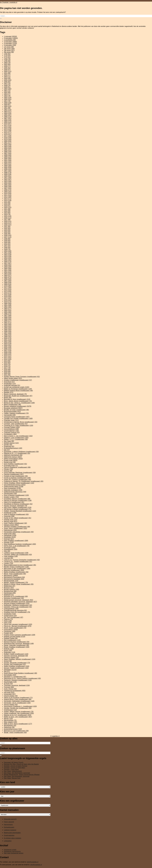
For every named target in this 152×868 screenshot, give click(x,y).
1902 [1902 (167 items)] (8, 179)
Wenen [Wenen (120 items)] (8, 719)
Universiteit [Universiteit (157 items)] (10, 694)
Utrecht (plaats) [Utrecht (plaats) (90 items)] (11, 696)
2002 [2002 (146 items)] (8, 342)
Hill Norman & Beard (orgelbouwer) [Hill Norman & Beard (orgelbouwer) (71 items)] (18, 509)
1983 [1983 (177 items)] (8, 309)
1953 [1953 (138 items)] (8, 256)
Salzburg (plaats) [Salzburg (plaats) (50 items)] (11, 657)
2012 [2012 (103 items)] (8, 359)
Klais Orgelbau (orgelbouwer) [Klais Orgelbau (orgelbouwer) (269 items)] (16, 541)
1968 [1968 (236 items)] (8, 282)
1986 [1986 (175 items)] (8, 314)
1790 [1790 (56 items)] (7, 61)
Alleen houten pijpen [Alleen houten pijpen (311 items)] (13, 378)
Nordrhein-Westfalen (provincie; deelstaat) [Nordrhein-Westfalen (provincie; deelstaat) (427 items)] (20, 602)
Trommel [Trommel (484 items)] (9, 687)
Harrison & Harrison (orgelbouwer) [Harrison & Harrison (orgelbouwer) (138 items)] (18, 500)
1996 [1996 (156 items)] (8, 331)
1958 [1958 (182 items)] (8, 265)
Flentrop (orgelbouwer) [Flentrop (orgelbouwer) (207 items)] (14, 474)
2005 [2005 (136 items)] (8, 347)
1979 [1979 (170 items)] (8, 302)
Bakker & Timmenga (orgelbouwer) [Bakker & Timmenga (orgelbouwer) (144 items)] (18, 389)
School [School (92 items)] (8, 661)
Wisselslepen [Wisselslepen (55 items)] (10, 725)
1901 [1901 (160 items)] (8, 178)
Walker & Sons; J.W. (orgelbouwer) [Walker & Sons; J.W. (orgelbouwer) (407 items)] (18, 717)
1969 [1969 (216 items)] (8, 284)
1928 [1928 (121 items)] (8, 221)
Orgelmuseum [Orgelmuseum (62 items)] (10, 616)
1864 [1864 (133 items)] (8, 113)
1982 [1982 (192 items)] (8, 307)
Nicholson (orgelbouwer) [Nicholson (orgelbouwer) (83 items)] (14, 598)
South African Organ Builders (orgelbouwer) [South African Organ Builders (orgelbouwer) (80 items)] (20, 673)
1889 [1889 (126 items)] (8, 157)
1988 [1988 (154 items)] (8, 317)
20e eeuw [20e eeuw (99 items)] (9, 52)
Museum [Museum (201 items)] (9, 588)
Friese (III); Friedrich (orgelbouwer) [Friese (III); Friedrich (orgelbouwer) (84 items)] (17, 480)
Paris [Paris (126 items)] (8, 623)
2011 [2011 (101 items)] (8, 357)
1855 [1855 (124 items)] (8, 97)
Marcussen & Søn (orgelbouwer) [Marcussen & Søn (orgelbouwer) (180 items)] (17, 568)
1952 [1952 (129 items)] (8, 254)
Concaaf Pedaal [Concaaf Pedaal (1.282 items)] (12, 427)
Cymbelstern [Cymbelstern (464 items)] (10, 434)
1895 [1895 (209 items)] (8, 167)
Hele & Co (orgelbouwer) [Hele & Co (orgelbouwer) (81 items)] (14, 502)
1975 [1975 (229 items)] (8, 295)
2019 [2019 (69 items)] (7, 371)
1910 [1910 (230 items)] (8, 193)
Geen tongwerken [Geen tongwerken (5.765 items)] (12, 488)
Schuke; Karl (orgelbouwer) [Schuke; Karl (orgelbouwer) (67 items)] (15, 664)
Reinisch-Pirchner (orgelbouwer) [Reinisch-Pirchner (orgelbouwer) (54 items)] (17, 642)
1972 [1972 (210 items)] (8, 289)
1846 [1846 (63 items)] (7, 82)
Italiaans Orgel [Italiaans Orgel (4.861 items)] (11, 525)
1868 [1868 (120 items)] (8, 120)
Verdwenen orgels (10, 850)
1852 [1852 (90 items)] (7, 92)
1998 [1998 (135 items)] (8, 335)
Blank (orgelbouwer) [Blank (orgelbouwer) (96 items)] (12, 404)
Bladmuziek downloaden (12, 833)
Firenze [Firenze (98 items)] (8, 471)
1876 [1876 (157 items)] (8, 134)
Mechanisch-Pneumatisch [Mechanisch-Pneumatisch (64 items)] (14, 577)
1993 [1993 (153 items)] (8, 326)
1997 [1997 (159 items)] (8, 333)
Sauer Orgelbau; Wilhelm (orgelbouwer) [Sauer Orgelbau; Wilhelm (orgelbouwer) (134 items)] (20, 659)
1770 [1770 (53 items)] (7, 56)
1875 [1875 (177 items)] (8, 132)
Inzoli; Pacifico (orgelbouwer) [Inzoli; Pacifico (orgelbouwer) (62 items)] (15, 523)
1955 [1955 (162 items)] (8, 260)
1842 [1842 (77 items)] (7, 75)
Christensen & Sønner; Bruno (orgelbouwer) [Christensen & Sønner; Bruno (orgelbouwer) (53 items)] (21, 422)
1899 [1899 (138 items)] (8, 174)
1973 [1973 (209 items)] (8, 291)
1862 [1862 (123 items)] (8, 110)
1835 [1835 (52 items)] (7, 68)
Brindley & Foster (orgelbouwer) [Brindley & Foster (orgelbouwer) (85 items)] (16, 410)
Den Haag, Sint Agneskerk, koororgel (17, 776)
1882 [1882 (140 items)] (8, 145)
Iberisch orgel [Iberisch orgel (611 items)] (11, 521)
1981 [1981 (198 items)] (8, 305)
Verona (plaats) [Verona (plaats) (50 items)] (11, 705)
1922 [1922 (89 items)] (7, 211)
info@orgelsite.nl (33, 862)
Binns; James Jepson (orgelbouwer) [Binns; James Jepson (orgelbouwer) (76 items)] (18, 401)
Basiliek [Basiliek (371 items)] (9, 392)
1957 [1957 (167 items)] (8, 263)
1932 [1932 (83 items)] (7, 228)
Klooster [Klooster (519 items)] (9, 542)
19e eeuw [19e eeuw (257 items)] (9, 50)
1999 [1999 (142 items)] (8, 336)
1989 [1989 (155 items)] (8, 319)
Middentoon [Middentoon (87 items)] (10, 586)
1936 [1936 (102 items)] (8, 235)
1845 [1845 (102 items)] (8, 80)
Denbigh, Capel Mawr (11, 769)
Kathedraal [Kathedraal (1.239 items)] (10, 535)
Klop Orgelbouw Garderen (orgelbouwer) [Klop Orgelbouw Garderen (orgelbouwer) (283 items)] (20, 544)
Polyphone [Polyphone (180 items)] (10, 631)
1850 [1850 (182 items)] (8, 89)
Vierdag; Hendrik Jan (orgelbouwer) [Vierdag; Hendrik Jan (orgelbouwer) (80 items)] (18, 708)
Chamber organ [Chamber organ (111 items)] (11, 420)
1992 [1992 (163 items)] (8, 324)
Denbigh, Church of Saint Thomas (16, 766)
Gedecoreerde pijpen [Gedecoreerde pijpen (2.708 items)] (14, 486)
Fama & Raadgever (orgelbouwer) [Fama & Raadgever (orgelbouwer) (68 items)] (17, 467)
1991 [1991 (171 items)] (8, 322)
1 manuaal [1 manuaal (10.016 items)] (10, 36)
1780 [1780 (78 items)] (7, 59)
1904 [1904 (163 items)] (8, 183)
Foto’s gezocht (9, 822)
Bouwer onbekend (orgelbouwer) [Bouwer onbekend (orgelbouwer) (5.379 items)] (18, 406)
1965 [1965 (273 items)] (8, 277)
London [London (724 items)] (8, 563)
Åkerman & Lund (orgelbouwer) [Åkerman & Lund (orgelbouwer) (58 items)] (16, 731)
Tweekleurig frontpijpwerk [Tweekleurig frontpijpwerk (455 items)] (15, 691)
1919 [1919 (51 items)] (7, 206)
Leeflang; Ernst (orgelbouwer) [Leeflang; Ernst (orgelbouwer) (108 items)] (16, 553)
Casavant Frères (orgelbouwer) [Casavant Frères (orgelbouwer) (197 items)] (17, 417)
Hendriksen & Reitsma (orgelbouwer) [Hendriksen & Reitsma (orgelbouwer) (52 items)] (18, 504)
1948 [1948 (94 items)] (7, 247)
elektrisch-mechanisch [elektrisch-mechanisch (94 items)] (13, 455)
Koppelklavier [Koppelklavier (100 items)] (11, 549)
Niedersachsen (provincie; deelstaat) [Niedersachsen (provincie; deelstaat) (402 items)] (18, 600)
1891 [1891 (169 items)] (8, 160)
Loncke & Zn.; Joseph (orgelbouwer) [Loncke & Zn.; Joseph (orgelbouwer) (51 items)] (18, 561)
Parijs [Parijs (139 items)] (8, 621)
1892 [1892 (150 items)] (8, 162)
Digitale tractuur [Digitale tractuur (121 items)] (11, 443)
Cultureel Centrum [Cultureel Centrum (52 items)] (12, 432)
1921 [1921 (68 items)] (7, 209)
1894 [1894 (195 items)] (8, 165)
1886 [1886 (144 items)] (8, 152)
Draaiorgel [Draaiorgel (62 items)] (9, 446)
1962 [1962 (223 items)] (8, 272)
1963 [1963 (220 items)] (8, 274)
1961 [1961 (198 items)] (8, 270)
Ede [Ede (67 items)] (7, 450)
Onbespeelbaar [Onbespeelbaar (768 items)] (11, 609)
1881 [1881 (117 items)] (8, 143)
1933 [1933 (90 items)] (7, 230)
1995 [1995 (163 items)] (8, 329)
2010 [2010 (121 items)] (8, 356)
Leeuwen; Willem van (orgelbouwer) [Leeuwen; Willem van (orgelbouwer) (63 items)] (18, 555)
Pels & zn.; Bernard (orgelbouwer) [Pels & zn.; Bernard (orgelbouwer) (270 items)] (18, 626)
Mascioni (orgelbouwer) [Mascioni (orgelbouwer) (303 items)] (14, 570)
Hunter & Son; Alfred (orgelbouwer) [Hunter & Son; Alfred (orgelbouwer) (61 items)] (18, 518)
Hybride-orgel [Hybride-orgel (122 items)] (11, 520)
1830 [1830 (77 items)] (7, 66)
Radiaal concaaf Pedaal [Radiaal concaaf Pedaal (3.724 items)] (15, 637)
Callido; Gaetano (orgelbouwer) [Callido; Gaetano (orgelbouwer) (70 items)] (16, 413)
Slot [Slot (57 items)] (7, 671)
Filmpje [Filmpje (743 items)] (8, 469)
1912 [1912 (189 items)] (8, 197)
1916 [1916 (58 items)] (7, 204)
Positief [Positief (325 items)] (8, 633)
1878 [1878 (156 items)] (8, 138)
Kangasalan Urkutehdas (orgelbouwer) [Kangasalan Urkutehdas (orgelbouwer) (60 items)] (19, 532)
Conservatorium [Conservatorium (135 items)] (11, 431)
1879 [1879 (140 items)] (8, 139)
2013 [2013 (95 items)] (7, 361)
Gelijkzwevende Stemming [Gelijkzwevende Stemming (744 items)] (15, 492)
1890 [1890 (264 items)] (8, 159)
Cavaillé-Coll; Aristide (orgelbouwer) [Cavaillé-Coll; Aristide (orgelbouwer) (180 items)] (18, 418)
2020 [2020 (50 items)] (7, 373)
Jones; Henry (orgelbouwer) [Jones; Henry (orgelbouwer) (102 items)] (15, 528)
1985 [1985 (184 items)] (8, 312)
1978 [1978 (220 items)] (8, 300)
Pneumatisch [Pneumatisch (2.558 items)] (11, 630)
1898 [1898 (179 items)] (8, 172)
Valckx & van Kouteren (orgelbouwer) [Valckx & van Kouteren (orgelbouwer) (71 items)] (18, 698)
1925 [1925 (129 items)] (8, 216)
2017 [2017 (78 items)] (7, 368)
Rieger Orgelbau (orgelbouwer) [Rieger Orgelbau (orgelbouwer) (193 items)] (17, 647)
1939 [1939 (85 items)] (7, 241)
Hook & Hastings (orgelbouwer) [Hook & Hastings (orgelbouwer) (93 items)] (16, 514)
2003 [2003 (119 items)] (8, 343)
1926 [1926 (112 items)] (8, 218)
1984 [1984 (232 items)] (8, 310)
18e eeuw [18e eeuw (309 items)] (9, 49)
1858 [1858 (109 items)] (8, 103)
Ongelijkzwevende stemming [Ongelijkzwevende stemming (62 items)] (15, 610)
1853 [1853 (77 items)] (7, 94)
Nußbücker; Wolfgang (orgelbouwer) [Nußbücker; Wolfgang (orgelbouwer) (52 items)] (18, 605)
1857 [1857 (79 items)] (7, 101)
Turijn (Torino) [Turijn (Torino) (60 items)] (10, 689)
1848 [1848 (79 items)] (7, 85)
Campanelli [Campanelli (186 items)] (10, 415)
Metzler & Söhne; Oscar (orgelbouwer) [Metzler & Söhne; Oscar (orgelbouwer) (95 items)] (19, 584)
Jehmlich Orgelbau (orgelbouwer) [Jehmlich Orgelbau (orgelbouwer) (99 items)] (17, 527)
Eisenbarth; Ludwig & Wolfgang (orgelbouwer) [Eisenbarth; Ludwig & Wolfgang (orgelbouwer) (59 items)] (21, 452)
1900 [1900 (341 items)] (8, 176)
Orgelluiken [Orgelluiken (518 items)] (10, 614)
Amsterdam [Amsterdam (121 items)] (10, 384)
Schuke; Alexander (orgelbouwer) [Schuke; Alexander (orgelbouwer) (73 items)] (17, 663)
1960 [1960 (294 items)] (8, 268)
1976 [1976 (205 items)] (8, 296)
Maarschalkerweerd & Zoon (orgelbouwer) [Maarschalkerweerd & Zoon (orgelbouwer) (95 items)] (20, 565)
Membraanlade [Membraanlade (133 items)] (11, 581)
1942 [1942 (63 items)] (7, 244)
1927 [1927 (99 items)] (7, 220)
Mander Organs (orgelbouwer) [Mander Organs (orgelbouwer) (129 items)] (16, 567)
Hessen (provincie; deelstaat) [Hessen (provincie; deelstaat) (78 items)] (16, 506)
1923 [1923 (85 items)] (7, 213)
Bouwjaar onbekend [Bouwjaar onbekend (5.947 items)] (13, 408)
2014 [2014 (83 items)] (7, 363)
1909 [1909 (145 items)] (8, 192)
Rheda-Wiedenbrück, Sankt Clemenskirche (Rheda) (22, 775)
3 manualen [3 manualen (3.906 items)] (10, 42)
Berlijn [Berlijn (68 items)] (8, 398)
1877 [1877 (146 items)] (8, 136)
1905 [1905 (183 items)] (8, 185)
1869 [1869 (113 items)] (8, 122)
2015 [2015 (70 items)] (7, 364)
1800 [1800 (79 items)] (7, 63)
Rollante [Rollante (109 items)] (9, 649)
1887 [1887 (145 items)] (8, 153)
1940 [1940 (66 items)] (7, 242)
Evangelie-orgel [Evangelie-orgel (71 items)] (11, 466)
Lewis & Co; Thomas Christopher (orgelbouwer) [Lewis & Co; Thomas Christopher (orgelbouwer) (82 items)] (22, 560)
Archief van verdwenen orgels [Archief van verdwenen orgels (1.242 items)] (17, 387)
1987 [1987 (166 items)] (8, 316)
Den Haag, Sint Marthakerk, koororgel (17, 773)
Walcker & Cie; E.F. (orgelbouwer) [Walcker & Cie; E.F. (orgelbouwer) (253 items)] (18, 715)
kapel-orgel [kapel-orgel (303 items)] (10, 534)
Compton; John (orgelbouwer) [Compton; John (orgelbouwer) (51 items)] (16, 424)
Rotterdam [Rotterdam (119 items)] (10, 652)
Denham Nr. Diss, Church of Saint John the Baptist (21, 764)
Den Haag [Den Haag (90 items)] (9, 441)
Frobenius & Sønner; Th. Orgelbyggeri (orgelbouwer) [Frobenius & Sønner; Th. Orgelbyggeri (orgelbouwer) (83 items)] (24, 481)
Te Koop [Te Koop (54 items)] (8, 684)
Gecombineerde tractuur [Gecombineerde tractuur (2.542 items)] (15, 485)
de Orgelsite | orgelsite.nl (9, 2)
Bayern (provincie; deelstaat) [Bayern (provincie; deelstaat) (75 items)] (15, 394)
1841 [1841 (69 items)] (7, 73)
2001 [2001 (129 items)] (8, 340)
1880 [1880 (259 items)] (8, 141)
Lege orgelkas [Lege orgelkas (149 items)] (11, 556)
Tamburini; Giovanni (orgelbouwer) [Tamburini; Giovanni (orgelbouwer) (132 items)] (18, 680)
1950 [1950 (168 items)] (8, 251)
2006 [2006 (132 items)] (8, 349)
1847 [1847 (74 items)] (7, 83)
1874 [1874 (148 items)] (8, 131)
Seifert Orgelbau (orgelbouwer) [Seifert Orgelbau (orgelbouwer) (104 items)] (17, 666)
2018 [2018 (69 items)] (7, 370)
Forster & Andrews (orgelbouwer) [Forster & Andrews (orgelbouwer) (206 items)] (17, 478)
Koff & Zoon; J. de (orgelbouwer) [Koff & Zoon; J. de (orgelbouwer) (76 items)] (17, 546)
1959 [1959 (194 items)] (8, 267)
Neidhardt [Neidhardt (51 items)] (9, 595)
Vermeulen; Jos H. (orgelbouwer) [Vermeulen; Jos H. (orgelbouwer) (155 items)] (17, 703)
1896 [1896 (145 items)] (8, 169)
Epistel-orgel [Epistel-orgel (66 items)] (10, 462)
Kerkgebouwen (9, 827)
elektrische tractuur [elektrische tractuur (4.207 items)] (13, 457)
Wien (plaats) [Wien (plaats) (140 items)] (10, 722)
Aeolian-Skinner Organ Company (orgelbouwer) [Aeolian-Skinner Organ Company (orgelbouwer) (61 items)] (22, 377)
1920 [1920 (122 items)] (8, 207)
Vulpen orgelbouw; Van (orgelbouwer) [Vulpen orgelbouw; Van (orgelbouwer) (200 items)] (19, 713)
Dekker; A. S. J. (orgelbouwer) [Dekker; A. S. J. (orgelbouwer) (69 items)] (16, 439)
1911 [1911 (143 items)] (8, 195)
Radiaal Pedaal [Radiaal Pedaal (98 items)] (11, 638)
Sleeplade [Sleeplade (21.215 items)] (10, 670)
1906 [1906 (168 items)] (8, 186)
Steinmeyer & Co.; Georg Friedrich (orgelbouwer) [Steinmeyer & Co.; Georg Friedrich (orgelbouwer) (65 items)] (22, 678)
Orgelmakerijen (9, 835)
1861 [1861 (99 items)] (7, 108)
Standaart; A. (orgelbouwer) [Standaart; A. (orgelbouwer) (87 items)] (15, 677)
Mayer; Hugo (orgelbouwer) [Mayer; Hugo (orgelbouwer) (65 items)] (15, 574)
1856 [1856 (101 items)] (8, 99)
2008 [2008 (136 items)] (8, 352)
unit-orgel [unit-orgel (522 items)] (9, 692)
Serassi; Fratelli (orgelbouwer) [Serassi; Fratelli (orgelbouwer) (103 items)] (16, 668)
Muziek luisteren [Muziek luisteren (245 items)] (11, 589)
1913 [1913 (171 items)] (8, 199)
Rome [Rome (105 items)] (8, 650)
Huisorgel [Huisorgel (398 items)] (9, 516)
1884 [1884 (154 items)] (8, 148)
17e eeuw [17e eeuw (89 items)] (9, 47)
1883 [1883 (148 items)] (8, 146)
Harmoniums (8, 825)
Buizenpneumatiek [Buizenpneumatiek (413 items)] (12, 411)
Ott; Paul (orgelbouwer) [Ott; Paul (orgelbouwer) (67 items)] (13, 617)
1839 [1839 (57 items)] (7, 70)
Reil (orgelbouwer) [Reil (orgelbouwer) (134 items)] (12, 640)
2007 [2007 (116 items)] (8, 350)
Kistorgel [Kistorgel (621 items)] (9, 539)
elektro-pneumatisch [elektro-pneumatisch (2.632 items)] (13, 459)
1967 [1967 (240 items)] (8, 281)
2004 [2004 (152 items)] (8, 345)
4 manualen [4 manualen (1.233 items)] (10, 43)
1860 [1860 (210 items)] (8, 106)
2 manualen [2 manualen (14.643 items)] (11, 38)
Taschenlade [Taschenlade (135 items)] (10, 682)
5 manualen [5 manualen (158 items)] (10, 45)
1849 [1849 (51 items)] (7, 87)
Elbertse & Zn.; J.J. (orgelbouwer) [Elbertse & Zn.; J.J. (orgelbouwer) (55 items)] (17, 453)
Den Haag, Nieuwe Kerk (12, 778)
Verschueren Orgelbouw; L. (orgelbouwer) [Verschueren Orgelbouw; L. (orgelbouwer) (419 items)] (20, 706)
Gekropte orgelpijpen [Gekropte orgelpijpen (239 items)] (13, 490)
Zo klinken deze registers (13, 838)
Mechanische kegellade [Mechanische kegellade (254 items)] (14, 579)
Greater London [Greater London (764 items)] (11, 497)
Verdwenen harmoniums (12, 851)
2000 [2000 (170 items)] (8, 338)
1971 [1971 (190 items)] (8, 288)
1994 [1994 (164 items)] (8, 328)
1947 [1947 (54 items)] (7, 246)
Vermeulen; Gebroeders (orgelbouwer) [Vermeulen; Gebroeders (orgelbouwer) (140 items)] (19, 701)
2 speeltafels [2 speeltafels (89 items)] (10, 40)
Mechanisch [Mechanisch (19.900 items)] (11, 575)
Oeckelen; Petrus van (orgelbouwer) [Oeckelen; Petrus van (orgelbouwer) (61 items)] (18, 607)
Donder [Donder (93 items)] (8, 445)
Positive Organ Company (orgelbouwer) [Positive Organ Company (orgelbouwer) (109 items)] (20, 635)
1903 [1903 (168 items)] (8, 181)
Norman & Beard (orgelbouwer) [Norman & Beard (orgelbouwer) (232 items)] (17, 603)
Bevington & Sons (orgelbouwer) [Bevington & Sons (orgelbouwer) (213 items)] (17, 399)
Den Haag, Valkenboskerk (13, 771)
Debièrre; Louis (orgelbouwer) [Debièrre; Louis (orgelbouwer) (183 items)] (16, 438)
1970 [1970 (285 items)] (8, 286)
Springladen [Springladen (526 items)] (10, 675)
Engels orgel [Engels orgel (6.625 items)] (11, 460)
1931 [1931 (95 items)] (7, 227)
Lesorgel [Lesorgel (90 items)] (8, 558)
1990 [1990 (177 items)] (8, 321)
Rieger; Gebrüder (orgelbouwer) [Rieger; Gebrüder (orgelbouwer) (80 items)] (16, 645)
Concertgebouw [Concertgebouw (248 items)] (11, 429)
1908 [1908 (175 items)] (8, 190)
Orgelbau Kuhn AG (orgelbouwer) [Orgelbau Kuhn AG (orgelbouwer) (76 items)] (17, 612)
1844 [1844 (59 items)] (7, 78)
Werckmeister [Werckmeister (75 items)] (10, 720)
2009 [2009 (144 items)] (8, 354)
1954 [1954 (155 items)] (8, 258)
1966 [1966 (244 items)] (8, 279)
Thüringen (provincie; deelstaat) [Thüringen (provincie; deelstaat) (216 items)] (17, 685)
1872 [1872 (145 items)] (8, 127)
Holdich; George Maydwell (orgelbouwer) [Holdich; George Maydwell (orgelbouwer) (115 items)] (20, 511)
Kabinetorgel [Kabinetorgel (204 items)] (10, 530)
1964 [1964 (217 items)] (8, 275)
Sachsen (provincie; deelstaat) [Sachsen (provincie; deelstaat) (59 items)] (16, 656)
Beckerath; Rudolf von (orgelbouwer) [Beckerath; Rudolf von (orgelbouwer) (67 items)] (18, 396)
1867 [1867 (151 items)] (8, 118)
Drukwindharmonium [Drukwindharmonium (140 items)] (13, 448)
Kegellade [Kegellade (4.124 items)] (10, 537)
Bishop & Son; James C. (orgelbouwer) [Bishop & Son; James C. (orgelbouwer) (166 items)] (19, 403)
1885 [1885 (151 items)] (8, 150)
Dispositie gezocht (10, 819)
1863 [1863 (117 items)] (8, 111)
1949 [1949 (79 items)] (7, 249)
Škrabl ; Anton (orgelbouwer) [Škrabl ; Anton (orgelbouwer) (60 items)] (15, 732)
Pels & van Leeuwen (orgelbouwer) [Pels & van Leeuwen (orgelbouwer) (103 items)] (18, 624)
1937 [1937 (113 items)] (8, 237)
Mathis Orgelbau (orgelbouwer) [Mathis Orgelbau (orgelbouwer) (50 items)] (16, 572)
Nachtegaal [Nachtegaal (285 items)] (10, 593)
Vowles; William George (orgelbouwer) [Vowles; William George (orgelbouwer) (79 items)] (19, 712)
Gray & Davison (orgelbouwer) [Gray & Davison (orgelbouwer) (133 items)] (16, 495)
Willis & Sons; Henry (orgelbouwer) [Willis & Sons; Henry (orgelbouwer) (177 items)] (18, 724)
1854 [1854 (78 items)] (7, 96)
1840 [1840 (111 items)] (8, 71)
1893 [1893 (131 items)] (8, 164)
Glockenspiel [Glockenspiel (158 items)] (10, 493)
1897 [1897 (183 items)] (8, 171)
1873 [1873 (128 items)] (8, 129)
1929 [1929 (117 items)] (8, 223)
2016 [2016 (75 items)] (7, 366)
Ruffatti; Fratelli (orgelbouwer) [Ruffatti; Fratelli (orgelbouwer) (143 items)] (16, 654)
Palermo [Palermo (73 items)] (8, 619)
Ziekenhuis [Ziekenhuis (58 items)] (9, 727)
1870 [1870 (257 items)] (8, 124)
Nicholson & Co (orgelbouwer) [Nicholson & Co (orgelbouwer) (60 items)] (16, 596)
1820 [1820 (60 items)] (7, 64)
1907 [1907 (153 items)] (8, 188)
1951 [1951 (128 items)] (8, 253)
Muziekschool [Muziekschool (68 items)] (10, 591)
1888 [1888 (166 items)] (8, 155)
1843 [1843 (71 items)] (7, 77)
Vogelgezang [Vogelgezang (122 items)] (10, 710)
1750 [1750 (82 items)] (7, 54)
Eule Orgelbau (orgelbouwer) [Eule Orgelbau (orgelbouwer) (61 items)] (15, 464)
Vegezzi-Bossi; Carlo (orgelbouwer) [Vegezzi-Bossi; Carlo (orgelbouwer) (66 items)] (18, 699)
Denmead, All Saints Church (14, 762)
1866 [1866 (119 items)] (8, 117)
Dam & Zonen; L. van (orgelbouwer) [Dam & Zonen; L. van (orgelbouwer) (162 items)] (18, 436)
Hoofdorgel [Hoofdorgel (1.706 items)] (10, 513)
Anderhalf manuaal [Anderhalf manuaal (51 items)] (12, 385)
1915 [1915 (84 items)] (7, 202)
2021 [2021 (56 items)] (7, 375)
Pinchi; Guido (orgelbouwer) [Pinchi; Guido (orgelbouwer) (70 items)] (15, 628)
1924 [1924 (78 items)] (7, 214)
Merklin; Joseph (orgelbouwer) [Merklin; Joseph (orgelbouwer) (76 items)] (16, 582)
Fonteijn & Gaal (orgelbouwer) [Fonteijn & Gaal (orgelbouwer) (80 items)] (16, 476)
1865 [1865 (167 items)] (8, 115)
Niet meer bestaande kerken (14, 853)
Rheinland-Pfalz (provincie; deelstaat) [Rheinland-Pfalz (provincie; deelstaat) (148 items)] (19, 643)
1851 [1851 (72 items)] (7, 90)
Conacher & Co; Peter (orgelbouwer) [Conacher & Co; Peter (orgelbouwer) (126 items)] (18, 425)
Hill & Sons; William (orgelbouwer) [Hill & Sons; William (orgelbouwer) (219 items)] (18, 507)
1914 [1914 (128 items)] (8, 200)
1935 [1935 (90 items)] (7, 234)
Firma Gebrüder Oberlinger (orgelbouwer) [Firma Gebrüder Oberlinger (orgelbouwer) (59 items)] (20, 473)
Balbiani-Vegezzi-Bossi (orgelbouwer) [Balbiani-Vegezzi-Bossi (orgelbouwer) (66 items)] (18, 391)
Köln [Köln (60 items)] (7, 551)
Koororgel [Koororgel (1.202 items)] (10, 548)
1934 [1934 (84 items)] (7, 232)
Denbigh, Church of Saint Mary (14, 768)
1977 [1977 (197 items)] (8, 298)
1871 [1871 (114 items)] (8, 125)
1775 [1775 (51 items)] (7, 57)
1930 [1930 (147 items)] (8, 225)
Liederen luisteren (10, 830)
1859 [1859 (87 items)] (7, 104)
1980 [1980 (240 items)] (8, 303)
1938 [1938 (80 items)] (7, 239)
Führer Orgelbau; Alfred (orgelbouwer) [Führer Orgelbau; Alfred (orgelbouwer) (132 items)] (19, 483)
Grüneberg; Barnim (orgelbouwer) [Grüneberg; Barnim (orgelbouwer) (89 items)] (17, 499)
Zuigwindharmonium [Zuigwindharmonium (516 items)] (13, 729)
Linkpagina (8, 841)
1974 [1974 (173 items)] (8, 293)
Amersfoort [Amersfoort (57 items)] (9, 382)
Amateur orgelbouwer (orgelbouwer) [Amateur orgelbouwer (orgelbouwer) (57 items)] (18, 380)
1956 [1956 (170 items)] (8, 261)
